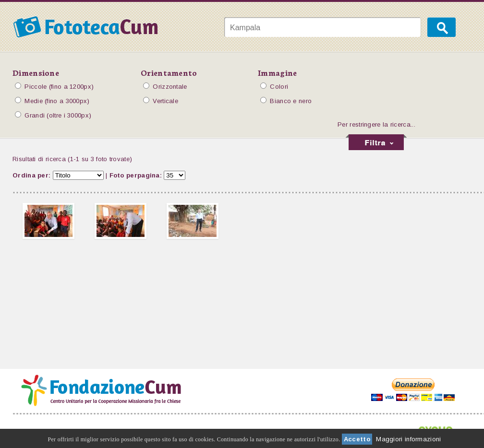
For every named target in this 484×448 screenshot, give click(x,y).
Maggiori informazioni (408, 439)
